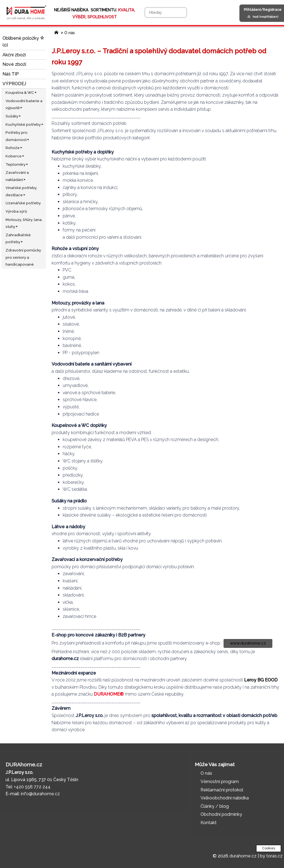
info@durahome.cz (40, 794)
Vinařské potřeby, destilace (21, 191)
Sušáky (14, 116)
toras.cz (274, 856)
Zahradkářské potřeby (18, 238)
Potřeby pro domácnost (18, 136)
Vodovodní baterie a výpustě (24, 104)
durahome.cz (243, 856)
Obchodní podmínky (221, 814)
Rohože (14, 148)
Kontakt (209, 823)
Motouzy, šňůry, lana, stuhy (24, 223)
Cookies (269, 848)
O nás (70, 33)
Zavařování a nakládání (17, 176)
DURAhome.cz (24, 764)
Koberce (15, 156)
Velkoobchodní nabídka (225, 798)
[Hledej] (166, 12)
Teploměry (17, 164)
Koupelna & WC (21, 92)
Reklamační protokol (222, 790)
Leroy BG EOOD (261, 680)
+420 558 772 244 (32, 787)
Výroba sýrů (16, 211)
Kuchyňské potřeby (25, 124)
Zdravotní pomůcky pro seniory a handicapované (23, 257)
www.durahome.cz (248, 643)
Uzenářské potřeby (23, 203)
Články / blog (215, 806)
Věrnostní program (220, 782)
